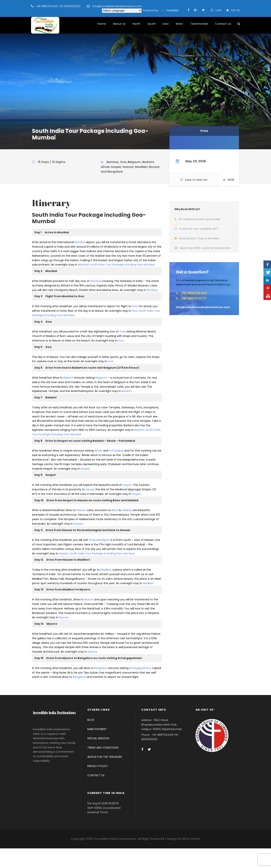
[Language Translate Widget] (122, 11)
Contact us (223, 24)
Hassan (81, 510)
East (166, 24)
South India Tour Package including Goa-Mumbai (122, 265)
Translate (169, 10)
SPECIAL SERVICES (98, 738)
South (152, 24)
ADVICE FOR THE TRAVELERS (105, 757)
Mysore (89, 599)
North (137, 24)
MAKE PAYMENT (97, 729)
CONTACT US (96, 775)
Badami (68, 378)
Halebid (127, 510)
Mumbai (80, 242)
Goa (135, 306)
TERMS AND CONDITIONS (103, 748)
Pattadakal (116, 451)
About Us (119, 24)
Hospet (85, 469)
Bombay (152, 290)
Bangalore (101, 668)
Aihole (98, 451)
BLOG (91, 720)
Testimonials (199, 24)
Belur (115, 510)
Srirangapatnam (140, 668)
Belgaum (101, 378)
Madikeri (106, 570)
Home (102, 24)
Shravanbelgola (99, 540)
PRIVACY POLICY (98, 766)
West (179, 24)
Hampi (90, 489)
